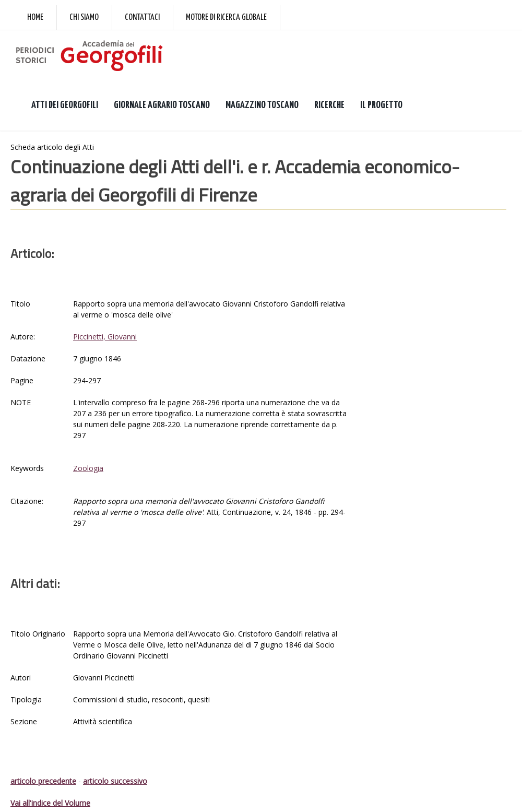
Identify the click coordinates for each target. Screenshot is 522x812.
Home (35, 17)
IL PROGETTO (381, 105)
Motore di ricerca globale (226, 17)
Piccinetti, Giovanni (105, 337)
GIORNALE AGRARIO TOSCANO (162, 105)
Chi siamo (84, 17)
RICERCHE (329, 105)
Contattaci (142, 17)
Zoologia (88, 468)
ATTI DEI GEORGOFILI (65, 105)
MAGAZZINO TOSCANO (262, 105)
